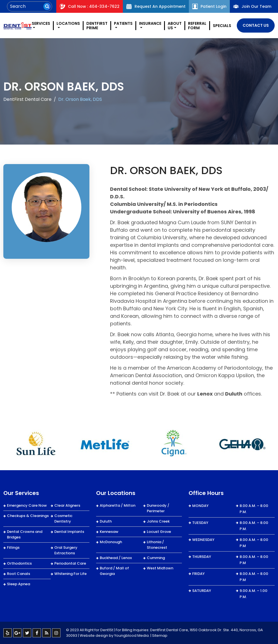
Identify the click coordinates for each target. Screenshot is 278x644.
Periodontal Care (70, 563)
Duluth (106, 521)
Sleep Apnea (19, 584)
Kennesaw (109, 532)
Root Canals (19, 574)
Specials (222, 26)
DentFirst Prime (97, 26)
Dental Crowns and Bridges (25, 534)
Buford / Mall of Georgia (114, 571)
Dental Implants (69, 532)
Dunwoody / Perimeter (158, 508)
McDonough (111, 542)
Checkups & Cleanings (28, 516)
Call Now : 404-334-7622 (90, 6)
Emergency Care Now (27, 505)
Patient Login (209, 6)
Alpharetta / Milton (118, 505)
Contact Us (256, 25)
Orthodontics (19, 563)
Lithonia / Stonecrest (157, 545)
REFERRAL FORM (197, 26)
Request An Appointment (156, 6)
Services (41, 24)
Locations (68, 24)
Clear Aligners (67, 505)
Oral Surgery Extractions (66, 550)
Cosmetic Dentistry (63, 519)
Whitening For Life (70, 574)
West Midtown (160, 568)
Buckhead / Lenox (116, 558)
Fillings (13, 547)
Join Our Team (252, 6)
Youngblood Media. (132, 636)
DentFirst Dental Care (27, 99)
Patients (123, 24)
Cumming (156, 558)
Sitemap (160, 636)
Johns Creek (158, 521)
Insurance (150, 24)
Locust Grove (159, 532)
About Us (175, 26)
